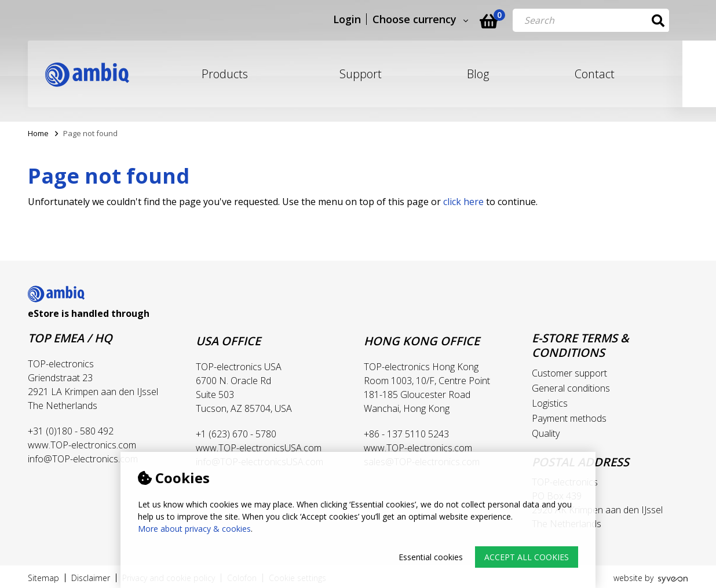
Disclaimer (91, 578)
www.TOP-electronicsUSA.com (259, 448)
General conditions (571, 388)
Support (361, 74)
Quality (546, 433)
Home (38, 133)
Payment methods (569, 418)
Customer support (569, 373)
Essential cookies (431, 557)
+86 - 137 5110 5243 (406, 434)
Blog (478, 74)
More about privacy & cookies (194, 529)
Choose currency (434, 20)
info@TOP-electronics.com (83, 459)
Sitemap (43, 578)
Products (225, 74)
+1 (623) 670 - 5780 (236, 434)
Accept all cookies (527, 557)
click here (463, 202)
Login (366, 20)
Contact (595, 74)
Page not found (90, 133)
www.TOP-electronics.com (82, 445)
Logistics (550, 403)
